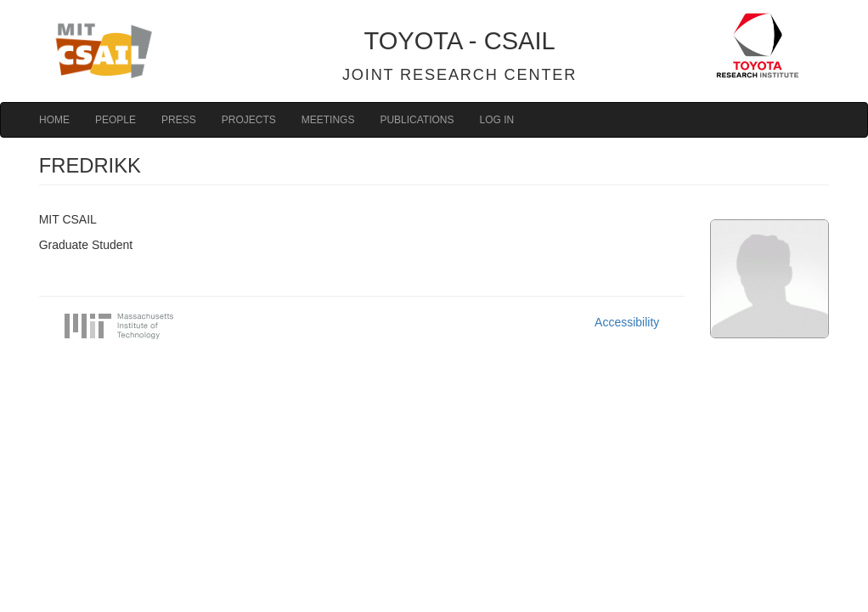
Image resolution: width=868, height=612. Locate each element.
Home (54, 120)
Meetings (328, 120)
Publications (417, 120)
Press (179, 120)
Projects (249, 120)
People (116, 120)
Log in (497, 120)
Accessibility (627, 322)
